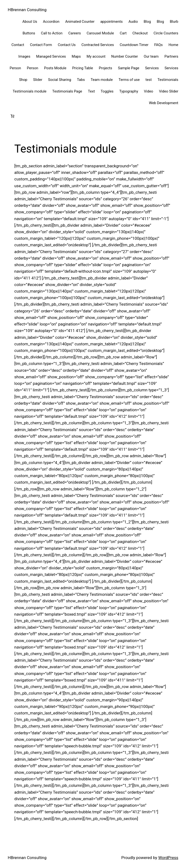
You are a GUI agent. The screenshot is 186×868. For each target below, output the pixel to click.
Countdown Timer (134, 45)
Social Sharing (59, 80)
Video (148, 91)
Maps (76, 56)
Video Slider (169, 91)
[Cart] (12, 116)
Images (24, 56)
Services (152, 68)
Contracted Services (98, 45)
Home (173, 45)
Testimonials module (29, 91)
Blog (147, 22)
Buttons (29, 33)
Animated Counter (80, 22)
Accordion (51, 22)
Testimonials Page (67, 91)
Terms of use (129, 80)
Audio (133, 22)
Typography (129, 91)
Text (91, 91)
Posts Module (55, 68)
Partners (171, 56)
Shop (23, 80)
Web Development (164, 103)
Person (15, 68)
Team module (102, 80)
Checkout (140, 33)
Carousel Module (100, 33)
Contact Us (67, 45)
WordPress (168, 858)
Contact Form (41, 45)
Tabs (81, 80)
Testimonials (168, 80)
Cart (123, 33)
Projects (105, 68)
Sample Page (129, 68)
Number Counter (124, 56)
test (149, 80)
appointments (111, 22)
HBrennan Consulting (27, 10)
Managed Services (51, 56)
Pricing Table (83, 68)
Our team (151, 56)
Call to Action (52, 33)
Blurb (174, 22)
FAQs (159, 45)
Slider (38, 80)
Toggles (107, 91)
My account (96, 56)
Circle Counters (166, 33)
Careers (75, 33)
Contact (18, 45)
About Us (30, 22)
